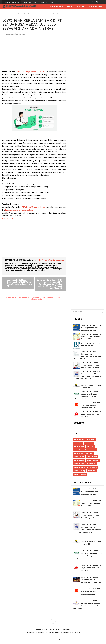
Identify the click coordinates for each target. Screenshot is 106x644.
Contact (45, 629)
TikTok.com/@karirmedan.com (34, 207)
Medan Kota (89, 453)
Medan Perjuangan (93, 460)
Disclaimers (66, 629)
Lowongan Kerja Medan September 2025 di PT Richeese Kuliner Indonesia (91, 580)
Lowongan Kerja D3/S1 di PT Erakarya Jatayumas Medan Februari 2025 (91, 337)
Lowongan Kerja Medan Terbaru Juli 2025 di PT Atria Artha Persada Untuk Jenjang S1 (19, 283)
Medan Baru (89, 443)
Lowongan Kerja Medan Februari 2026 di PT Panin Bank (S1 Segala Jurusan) (90, 365)
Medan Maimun (92, 457)
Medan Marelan (79, 460)
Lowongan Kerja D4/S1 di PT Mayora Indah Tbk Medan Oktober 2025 (91, 414)
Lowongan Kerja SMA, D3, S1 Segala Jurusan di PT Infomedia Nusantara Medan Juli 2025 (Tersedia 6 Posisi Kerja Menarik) (49, 284)
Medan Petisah (79, 464)
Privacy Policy (55, 629)
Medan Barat (78, 443)
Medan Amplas (79, 439)
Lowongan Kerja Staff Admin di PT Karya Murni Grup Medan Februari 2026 (91, 328)
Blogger (78, 632)
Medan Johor (78, 453)
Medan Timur (92, 471)
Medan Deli (90, 446)
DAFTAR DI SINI (8, 219)
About (39, 629)
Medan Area (90, 439)
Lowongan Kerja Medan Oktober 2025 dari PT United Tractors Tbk (91, 385)
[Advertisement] (34, 54)
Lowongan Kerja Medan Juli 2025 (31, 72)
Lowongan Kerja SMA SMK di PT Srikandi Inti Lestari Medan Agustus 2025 (91, 405)
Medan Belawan (79, 446)
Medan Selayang (79, 467)
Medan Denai (78, 450)
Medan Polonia (91, 464)
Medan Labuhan (79, 457)
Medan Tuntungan (80, 474)
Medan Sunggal (92, 467)
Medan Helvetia (90, 450)
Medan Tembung (79, 471)
